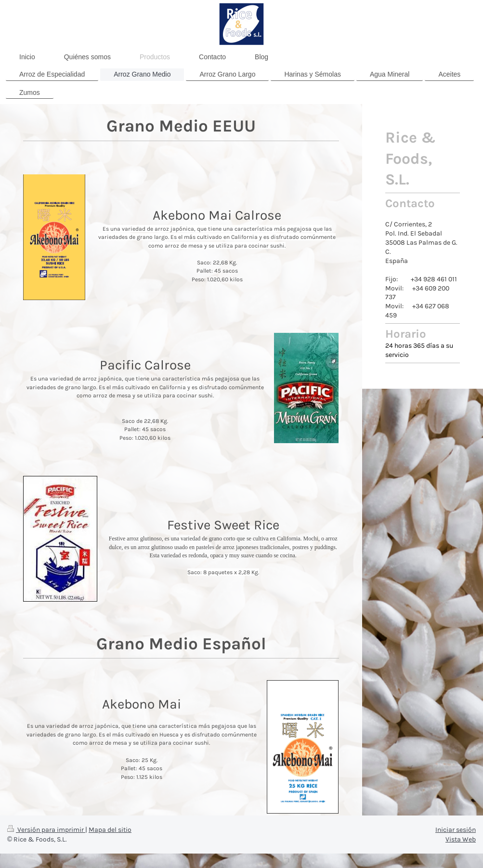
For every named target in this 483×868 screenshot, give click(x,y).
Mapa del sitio (110, 830)
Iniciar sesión (456, 830)
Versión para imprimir (46, 830)
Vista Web (461, 839)
